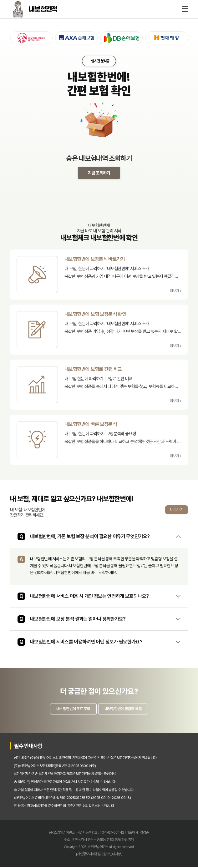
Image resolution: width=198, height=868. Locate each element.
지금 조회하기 (99, 173)
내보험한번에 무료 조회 (72, 709)
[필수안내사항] (112, 855)
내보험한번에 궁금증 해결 (125, 709)
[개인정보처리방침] (89, 855)
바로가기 (177, 510)
